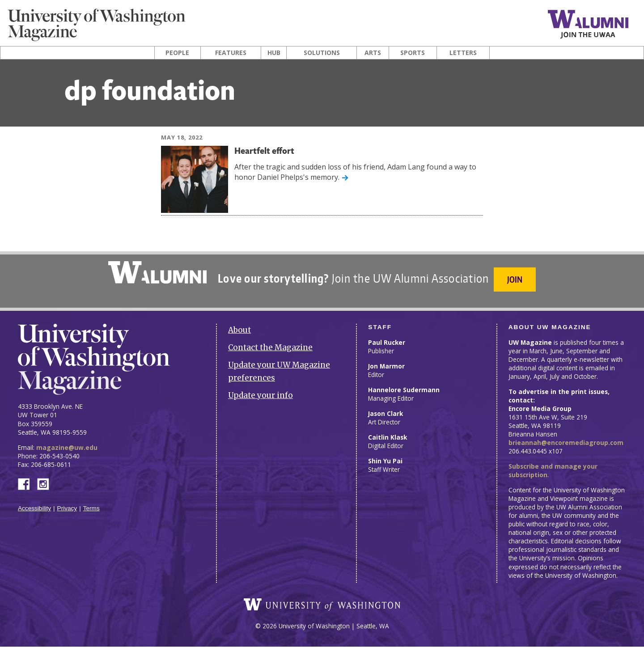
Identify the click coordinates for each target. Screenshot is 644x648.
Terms (91, 503)
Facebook (27, 478)
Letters (463, 53)
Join (516, 279)
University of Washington (322, 606)
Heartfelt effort (269, 151)
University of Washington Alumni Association (156, 272)
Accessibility (34, 503)
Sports (413, 53)
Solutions (322, 53)
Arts (373, 53)
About (239, 325)
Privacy (67, 503)
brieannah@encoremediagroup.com (566, 438)
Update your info (261, 390)
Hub (274, 53)
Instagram (46, 478)
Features (231, 53)
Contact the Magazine (270, 343)
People (177, 53)
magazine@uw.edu (67, 442)
